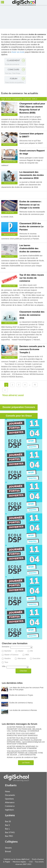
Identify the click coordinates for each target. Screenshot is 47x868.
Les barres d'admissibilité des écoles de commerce (30, 249)
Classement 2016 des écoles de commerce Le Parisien (31, 227)
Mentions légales (19, 862)
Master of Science (11, 655)
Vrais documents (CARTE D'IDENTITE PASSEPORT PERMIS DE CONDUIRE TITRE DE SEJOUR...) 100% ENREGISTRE (25, 753)
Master (21, 651)
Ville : (4, 666)
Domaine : (6, 647)
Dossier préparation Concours (19, 407)
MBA (27, 655)
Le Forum (26, 763)
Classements (17, 99)
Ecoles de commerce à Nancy (21, 703)
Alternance (22, 658)
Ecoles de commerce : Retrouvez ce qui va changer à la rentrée (31, 205)
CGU (31, 862)
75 (35, 385)
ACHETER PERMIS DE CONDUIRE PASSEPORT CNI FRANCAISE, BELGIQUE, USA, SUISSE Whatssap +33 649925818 (24, 729)
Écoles (9, 99)
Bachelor (8, 651)
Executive (36, 658)
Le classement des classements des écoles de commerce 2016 (32, 175)
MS (32, 651)
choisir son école (18, 52)
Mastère (8, 658)
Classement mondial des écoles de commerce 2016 (32, 315)
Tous (3, 99)
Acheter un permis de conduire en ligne (22, 757)
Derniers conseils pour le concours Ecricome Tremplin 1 (32, 349)
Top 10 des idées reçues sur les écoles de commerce (32, 278)
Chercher (23, 671)
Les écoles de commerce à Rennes (23, 710)
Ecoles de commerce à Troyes (21, 695)
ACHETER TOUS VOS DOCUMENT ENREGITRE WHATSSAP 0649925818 (22, 734)
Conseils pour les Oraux (19, 416)
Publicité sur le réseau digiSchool (16, 859)
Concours (27, 99)
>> (5, 390)
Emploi (35, 99)
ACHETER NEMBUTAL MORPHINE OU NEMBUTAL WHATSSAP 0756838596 (23, 747)
